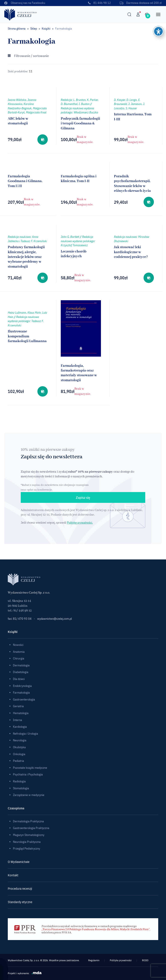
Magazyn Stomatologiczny (29, 835)
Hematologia (21, 713)
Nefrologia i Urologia (26, 734)
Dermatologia (21, 665)
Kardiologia (20, 727)
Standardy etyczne (20, 902)
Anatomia (19, 652)
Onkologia (19, 754)
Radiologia (19, 781)
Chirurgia (19, 658)
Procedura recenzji (20, 889)
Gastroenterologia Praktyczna (31, 828)
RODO (145, 960)
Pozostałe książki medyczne (30, 768)
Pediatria (18, 761)
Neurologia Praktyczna (27, 842)
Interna (18, 720)
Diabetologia (21, 672)
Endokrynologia (22, 686)
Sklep (34, 29)
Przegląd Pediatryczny (26, 848)
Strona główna (17, 29)
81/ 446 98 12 (22, 611)
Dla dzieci (19, 679)
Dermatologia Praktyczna (28, 821)
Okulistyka (19, 747)
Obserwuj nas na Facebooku (25, 3)
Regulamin (94, 960)
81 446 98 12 (99, 3)
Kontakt (13, 875)
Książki (46, 29)
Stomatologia (21, 788)
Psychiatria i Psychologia (28, 774)
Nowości (18, 645)
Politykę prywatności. (80, 523)
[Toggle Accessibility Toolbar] (158, 31)
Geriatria (18, 706)
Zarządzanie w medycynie (29, 795)
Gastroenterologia (24, 699)
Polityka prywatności (121, 960)
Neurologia (20, 740)
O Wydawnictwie (19, 862)
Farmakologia (21, 693)
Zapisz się (83, 497)
